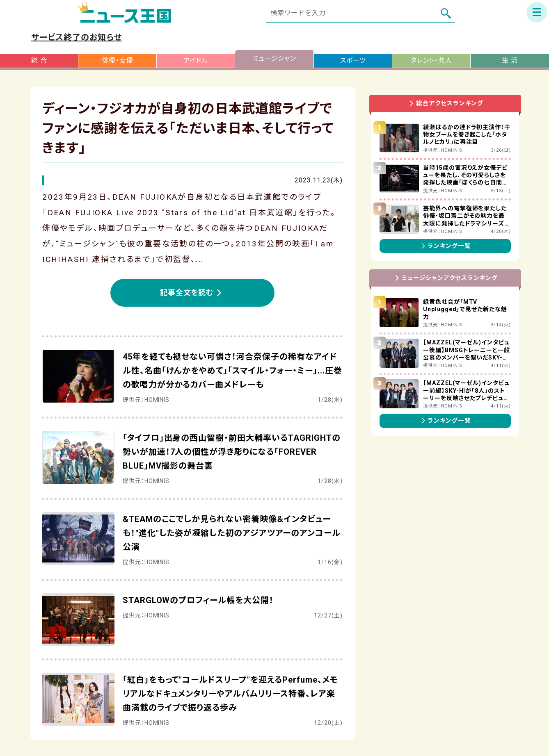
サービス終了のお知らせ (77, 37)
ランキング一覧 (445, 246)
